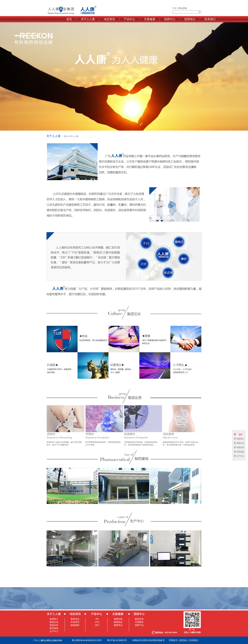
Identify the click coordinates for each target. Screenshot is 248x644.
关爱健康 (150, 19)
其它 (97, 625)
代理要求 (139, 622)
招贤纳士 (190, 19)
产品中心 (129, 19)
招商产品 (139, 625)
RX (97, 619)
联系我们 (210, 19)
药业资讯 (75, 622)
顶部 (240, 434)
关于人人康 (88, 19)
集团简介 (54, 619)
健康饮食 (118, 619)
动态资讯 (109, 19)
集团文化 (54, 622)
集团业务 (54, 625)
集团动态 (75, 619)
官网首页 (173, 640)
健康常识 (118, 625)
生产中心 (54, 631)
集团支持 (139, 619)
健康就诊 (118, 622)
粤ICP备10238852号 (117, 640)
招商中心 (170, 19)
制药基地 (54, 628)
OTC (97, 622)
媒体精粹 (75, 625)
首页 (69, 19)
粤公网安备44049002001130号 (87, 640)
